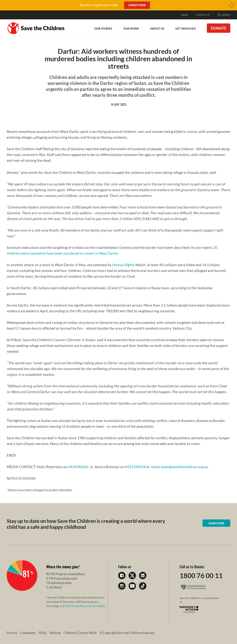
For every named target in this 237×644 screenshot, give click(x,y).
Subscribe (216, 523)
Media (185, 15)
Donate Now (137, 5)
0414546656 (78, 467)
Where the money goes (62, 567)
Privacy (12, 633)
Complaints (28, 633)
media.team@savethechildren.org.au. (180, 467)
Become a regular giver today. (99, 5)
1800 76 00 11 (201, 576)
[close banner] (232, 6)
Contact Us (203, 15)
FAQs (42, 633)
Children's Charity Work (80, 633)
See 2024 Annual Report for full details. (83, 606)
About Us (157, 28)
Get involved (185, 28)
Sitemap (55, 633)
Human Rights (123, 265)
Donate (219, 28)
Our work (131, 28)
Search (224, 15)
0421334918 (135, 467)
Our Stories (103, 28)
